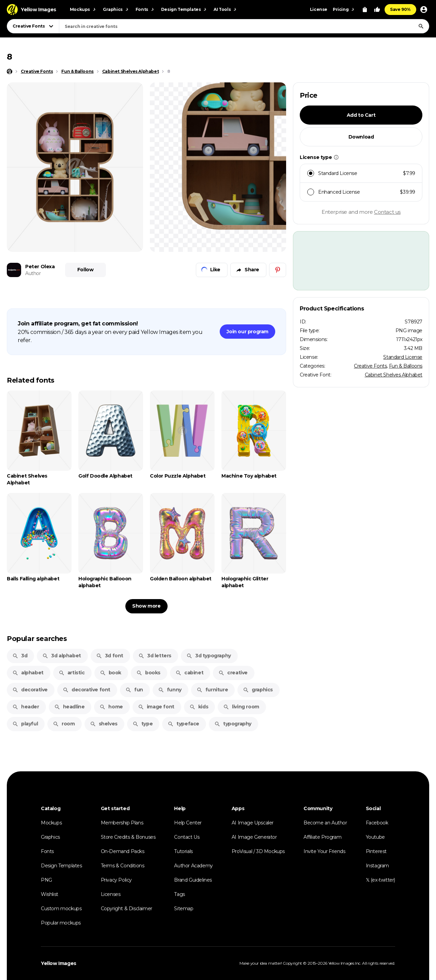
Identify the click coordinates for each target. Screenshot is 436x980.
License (319, 9)
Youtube (375, 837)
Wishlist (50, 894)
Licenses (111, 894)
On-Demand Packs (123, 851)
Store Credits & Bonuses (128, 837)
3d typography (209, 656)
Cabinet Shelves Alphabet (394, 375)
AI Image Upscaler (253, 823)
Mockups (51, 823)
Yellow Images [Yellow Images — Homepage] (59, 963)
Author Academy (193, 866)
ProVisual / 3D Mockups (258, 851)
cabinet (189, 673)
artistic (72, 673)
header (26, 707)
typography (233, 724)
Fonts (47, 851)
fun (134, 690)
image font (156, 707)
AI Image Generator (254, 837)
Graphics (50, 837)
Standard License (403, 357)
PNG (46, 880)
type (143, 724)
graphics (258, 690)
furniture (212, 690)
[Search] (421, 26)
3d (20, 656)
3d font (110, 656)
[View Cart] (365, 10)
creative (233, 673)
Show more (146, 606)
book (111, 673)
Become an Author (325, 823)
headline (69, 707)
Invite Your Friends (324, 851)
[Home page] (10, 71)
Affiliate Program (322, 837)
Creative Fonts (370, 366)
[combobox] (244, 26)
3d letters (155, 656)
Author (33, 273)
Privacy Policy (116, 880)
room (64, 724)
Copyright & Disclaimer (127, 909)
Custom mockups (61, 909)
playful (25, 724)
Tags (179, 894)
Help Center (188, 823)
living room (241, 707)
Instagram (377, 866)
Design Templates (61, 866)
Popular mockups (61, 923)
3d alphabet (62, 656)
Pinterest (376, 851)
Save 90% (400, 9)
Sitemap (184, 909)
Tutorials (183, 851)
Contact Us (187, 837)
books (148, 673)
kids (199, 707)
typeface (183, 724)
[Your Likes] (377, 10)
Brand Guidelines (193, 880)
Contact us (387, 212)
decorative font (87, 690)
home (111, 707)
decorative (30, 690)
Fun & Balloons (406, 366)
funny (170, 690)
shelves (104, 724)
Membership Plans (122, 823)
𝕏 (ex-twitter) (380, 880)
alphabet (28, 673)
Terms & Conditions (123, 866)
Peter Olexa (40, 267)
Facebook (377, 823)
